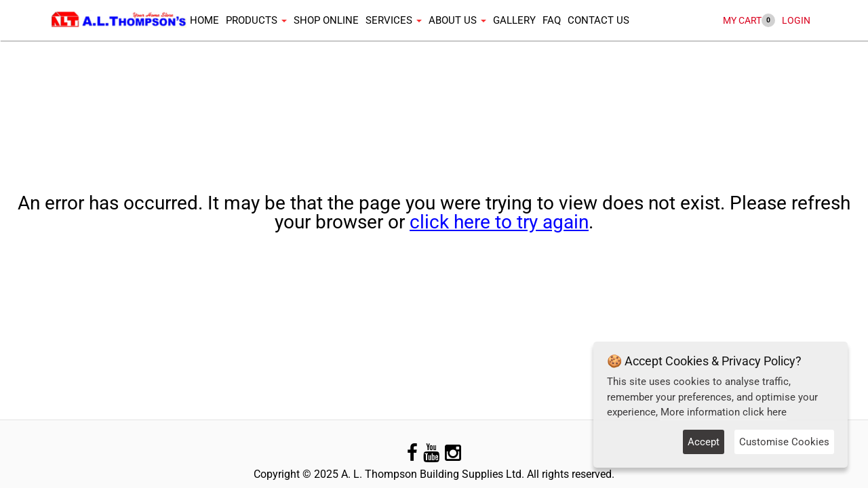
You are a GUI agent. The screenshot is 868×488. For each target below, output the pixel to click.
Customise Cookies (784, 442)
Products (253, 20)
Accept (704, 442)
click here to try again (499, 222)
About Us (454, 20)
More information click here (724, 412)
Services (390, 20)
